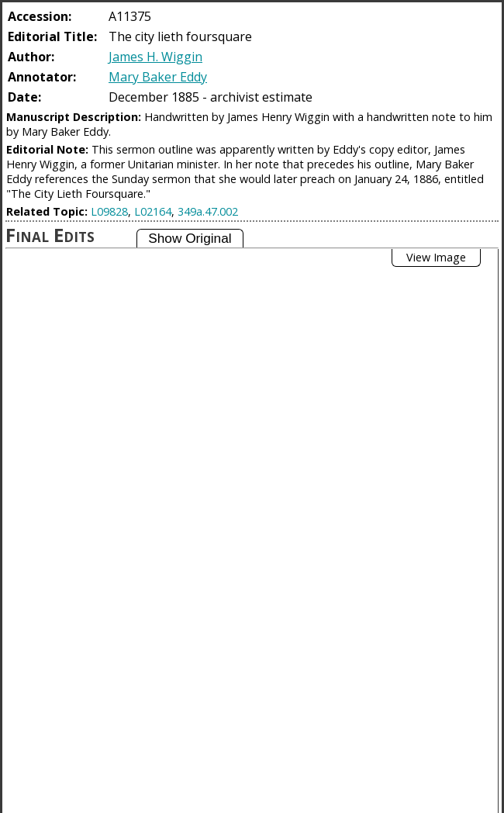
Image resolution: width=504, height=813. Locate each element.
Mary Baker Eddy (158, 77)
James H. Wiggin (155, 57)
